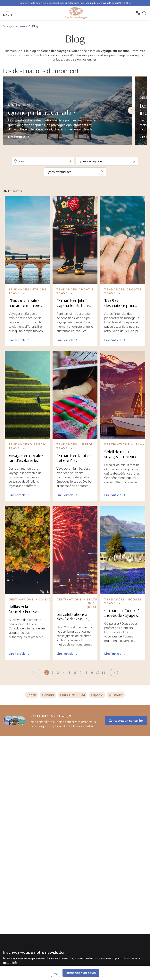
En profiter (126, 3)
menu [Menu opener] (7, 13)
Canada (48, 695)
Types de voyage (107, 161)
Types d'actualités (75, 172)
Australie (116, 695)
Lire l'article (19, 340)
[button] (52, 672)
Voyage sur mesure (15, 26)
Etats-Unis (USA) (73, 695)
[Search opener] (144, 13)
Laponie (97, 695)
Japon (32, 695)
